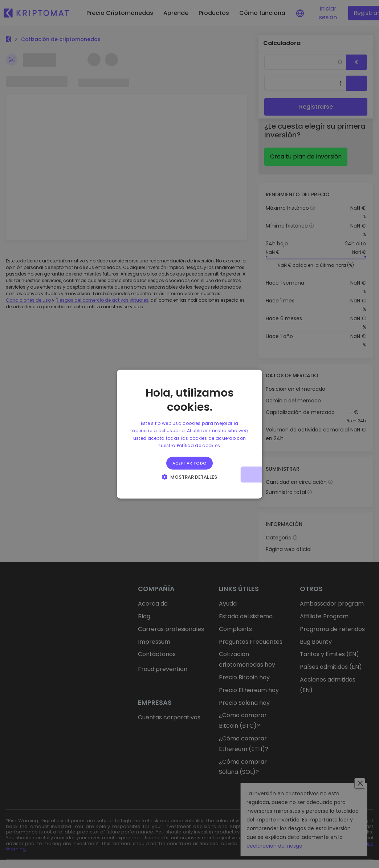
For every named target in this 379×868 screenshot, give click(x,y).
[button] (189, 477)
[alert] (189, 434)
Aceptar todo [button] (190, 463)
